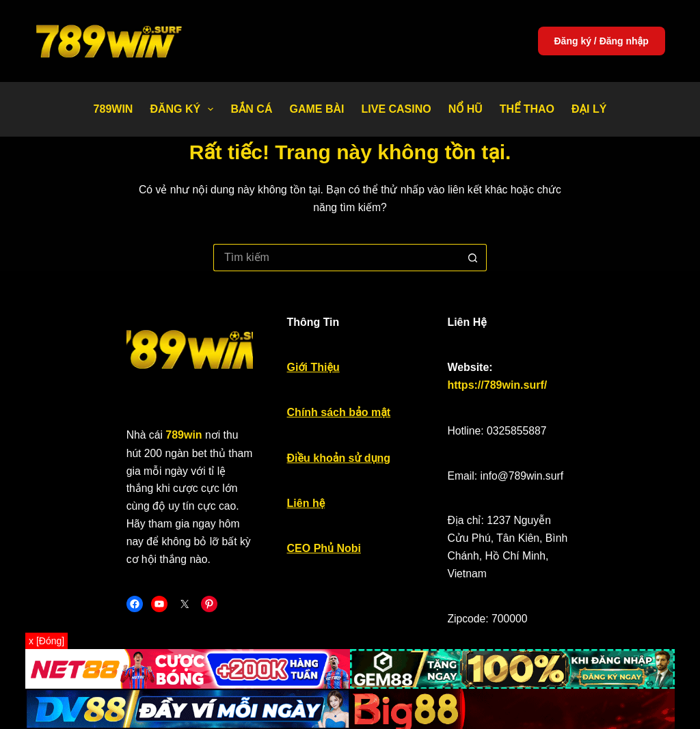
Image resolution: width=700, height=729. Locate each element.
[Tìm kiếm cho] (336, 240)
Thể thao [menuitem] (527, 109)
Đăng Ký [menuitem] (184, 109)
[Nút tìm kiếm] (473, 240)
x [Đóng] (46, 641)
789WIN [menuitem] (113, 109)
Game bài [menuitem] (317, 109)
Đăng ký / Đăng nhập (602, 41)
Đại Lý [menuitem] (589, 109)
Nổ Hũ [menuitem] (466, 109)
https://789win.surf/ (576, 356)
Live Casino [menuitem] (396, 109)
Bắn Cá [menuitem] (251, 109)
